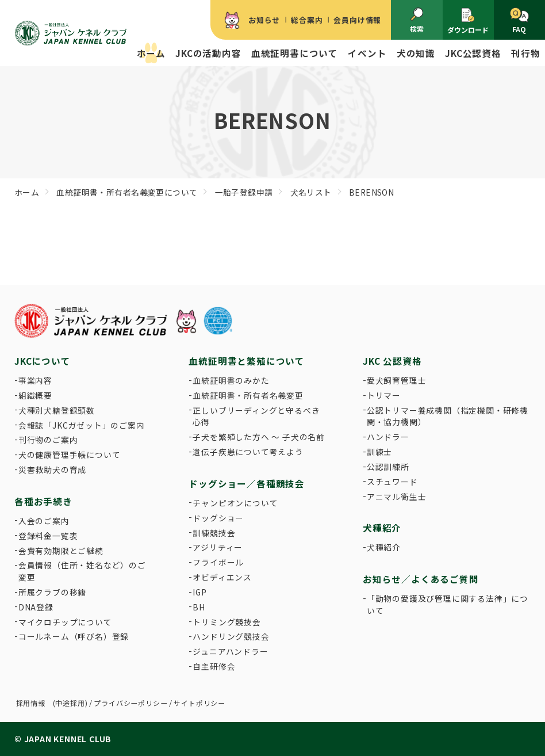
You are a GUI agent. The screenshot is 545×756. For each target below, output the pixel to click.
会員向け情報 (357, 20)
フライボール (218, 562)
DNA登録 (36, 607)
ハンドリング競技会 (231, 636)
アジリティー (218, 547)
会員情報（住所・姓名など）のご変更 (82, 571)
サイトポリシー (199, 703)
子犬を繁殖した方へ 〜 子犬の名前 (259, 437)
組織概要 (35, 395)
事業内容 (35, 380)
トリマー (384, 395)
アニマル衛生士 (397, 497)
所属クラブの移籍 (52, 592)
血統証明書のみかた (231, 380)
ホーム (151, 53)
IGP (199, 592)
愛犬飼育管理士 (397, 380)
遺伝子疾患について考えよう (248, 452)
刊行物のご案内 (48, 440)
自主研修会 (214, 666)
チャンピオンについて (235, 503)
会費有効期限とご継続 (61, 551)
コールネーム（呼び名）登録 (74, 636)
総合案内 (307, 20)
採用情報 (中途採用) (52, 703)
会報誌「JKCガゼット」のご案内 (82, 425)
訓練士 (379, 452)
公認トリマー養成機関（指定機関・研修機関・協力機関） (448, 416)
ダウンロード (468, 21)
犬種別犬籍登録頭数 (57, 410)
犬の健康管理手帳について (70, 455)
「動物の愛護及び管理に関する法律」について (448, 604)
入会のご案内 (44, 521)
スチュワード (392, 482)
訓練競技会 (214, 533)
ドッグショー (218, 518)
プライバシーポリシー (131, 703)
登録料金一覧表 (48, 536)
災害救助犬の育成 (52, 469)
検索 (417, 20)
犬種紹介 (384, 547)
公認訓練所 (388, 467)
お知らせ (264, 20)
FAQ (519, 21)
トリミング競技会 (227, 622)
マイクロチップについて (65, 622)
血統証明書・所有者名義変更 (248, 395)
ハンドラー (388, 437)
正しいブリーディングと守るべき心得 (256, 416)
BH (199, 607)
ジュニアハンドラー (230, 651)
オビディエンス (222, 577)
